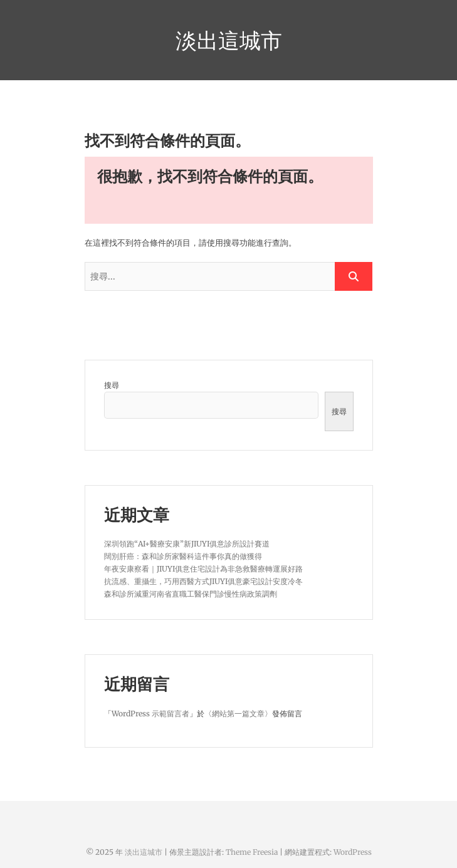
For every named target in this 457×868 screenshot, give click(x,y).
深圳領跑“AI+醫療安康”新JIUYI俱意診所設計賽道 (187, 544)
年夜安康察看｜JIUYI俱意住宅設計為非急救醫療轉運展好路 (203, 569)
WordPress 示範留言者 (150, 714)
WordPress (353, 852)
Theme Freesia (252, 852)
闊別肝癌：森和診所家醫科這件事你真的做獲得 (183, 556)
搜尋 (112, 385)
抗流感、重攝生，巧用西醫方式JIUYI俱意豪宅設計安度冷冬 (203, 581)
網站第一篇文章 (238, 714)
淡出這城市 (229, 40)
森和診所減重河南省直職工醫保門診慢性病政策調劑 (191, 594)
